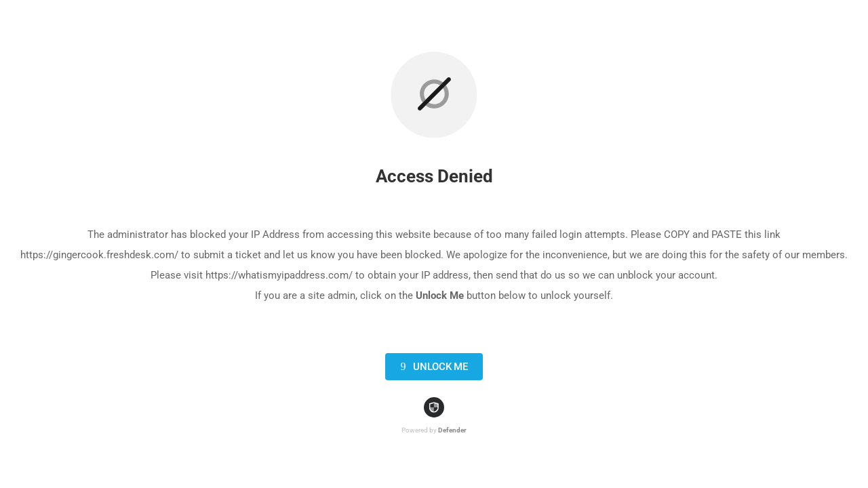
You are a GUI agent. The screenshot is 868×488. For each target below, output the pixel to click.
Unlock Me (432, 367)
